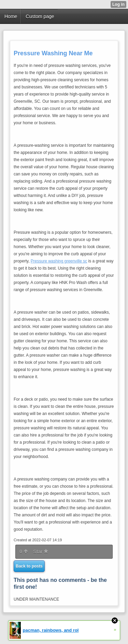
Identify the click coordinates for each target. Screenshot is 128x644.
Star (41, 552)
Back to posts (29, 566)
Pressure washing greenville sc (59, 261)
